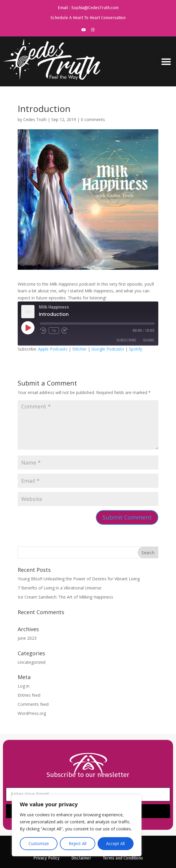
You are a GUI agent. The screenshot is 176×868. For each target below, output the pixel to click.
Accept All (115, 843)
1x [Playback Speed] (54, 331)
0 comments (93, 119)
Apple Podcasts (53, 349)
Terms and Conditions (123, 858)
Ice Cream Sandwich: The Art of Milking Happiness (65, 597)
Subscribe (126, 340)
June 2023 (27, 638)
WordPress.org (32, 713)
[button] (166, 62)
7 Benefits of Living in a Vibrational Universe (60, 588)
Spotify (135, 349)
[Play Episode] (28, 328)
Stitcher (79, 349)
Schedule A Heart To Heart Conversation (88, 18)
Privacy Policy (46, 858)
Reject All (78, 843)
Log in (24, 686)
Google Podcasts (108, 349)
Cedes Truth (35, 119)
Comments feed (33, 704)
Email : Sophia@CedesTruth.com (88, 8)
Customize (39, 843)
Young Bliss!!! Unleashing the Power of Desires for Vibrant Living (79, 579)
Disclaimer (81, 858)
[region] (77, 825)
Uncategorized (32, 662)
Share (149, 340)
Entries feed (29, 695)
